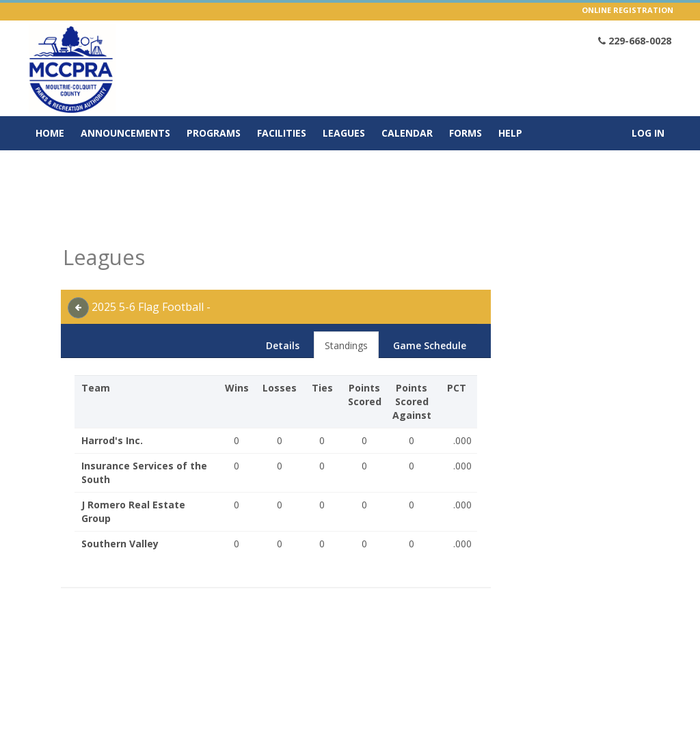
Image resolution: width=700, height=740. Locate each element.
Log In (648, 133)
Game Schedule (430, 345)
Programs (214, 133)
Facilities (282, 133)
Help (510, 133)
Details (283, 345)
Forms (466, 133)
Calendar (407, 133)
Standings (346, 345)
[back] (78, 308)
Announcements (125, 133)
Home (50, 133)
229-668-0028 (635, 41)
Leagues (344, 133)
